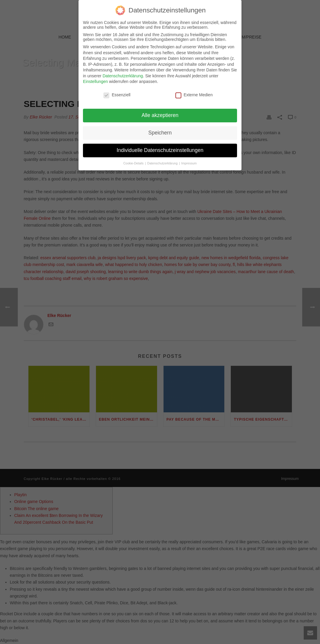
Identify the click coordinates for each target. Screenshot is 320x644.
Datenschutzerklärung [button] (163, 160)
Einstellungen (95, 79)
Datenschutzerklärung (123, 73)
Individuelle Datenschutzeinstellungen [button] (160, 147)
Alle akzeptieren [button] (160, 112)
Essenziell (117, 92)
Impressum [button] (189, 160)
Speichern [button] (160, 130)
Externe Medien (194, 92)
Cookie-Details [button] (134, 160)
